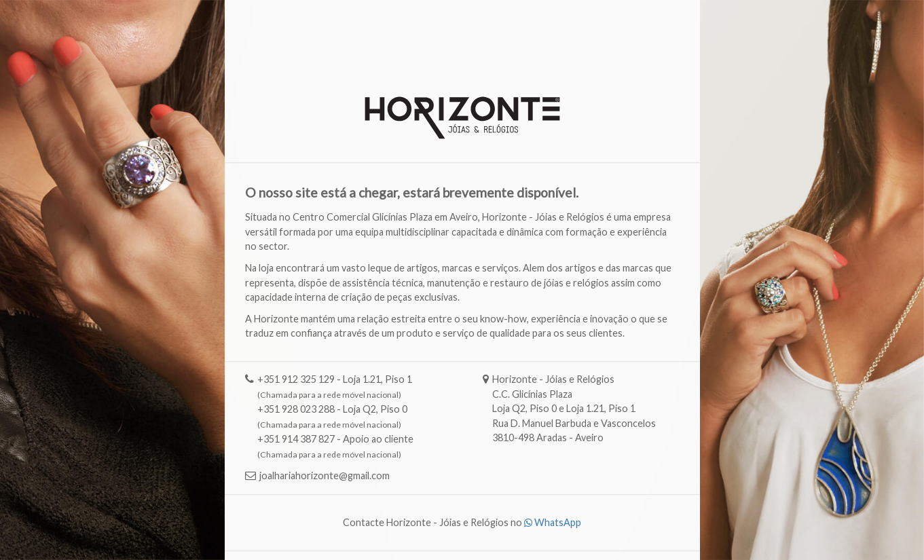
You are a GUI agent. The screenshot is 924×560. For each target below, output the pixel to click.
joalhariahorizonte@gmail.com (325, 476)
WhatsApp (553, 523)
